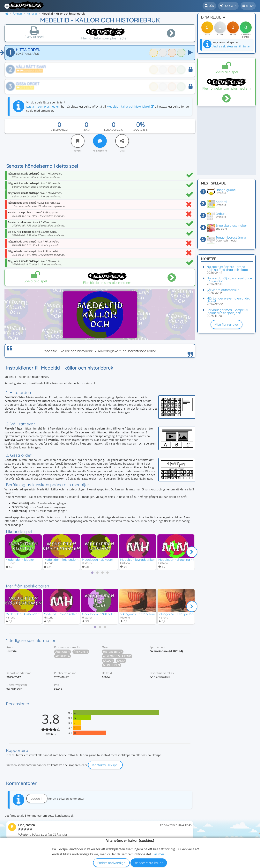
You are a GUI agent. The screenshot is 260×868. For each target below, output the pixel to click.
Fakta (121, 661)
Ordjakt (221, 214)
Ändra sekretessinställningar (231, 46)
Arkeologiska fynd (117, 657)
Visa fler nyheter (227, 324)
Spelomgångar (59, 130)
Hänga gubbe (226, 190)
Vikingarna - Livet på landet (178, 614)
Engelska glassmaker (231, 225)
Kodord (221, 202)
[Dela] (122, 141)
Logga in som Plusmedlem (43, 106)
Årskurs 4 (63, 652)
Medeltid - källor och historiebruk (130, 106)
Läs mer (159, 854)
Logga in (37, 799)
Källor (108, 661)
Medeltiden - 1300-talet (98, 614)
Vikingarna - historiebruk (138, 614)
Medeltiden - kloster (20, 560)
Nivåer (86, 130)
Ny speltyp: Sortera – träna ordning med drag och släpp (227, 268)
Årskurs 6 (63, 657)
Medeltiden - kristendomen (63, 560)
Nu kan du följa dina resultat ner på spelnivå (230, 280)
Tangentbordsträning (231, 237)
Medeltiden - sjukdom (98, 560)
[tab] (92, 573)
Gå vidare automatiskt (223, 290)
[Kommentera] (100, 141)
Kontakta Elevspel (105, 766)
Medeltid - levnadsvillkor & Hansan (145, 560)
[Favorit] (78, 141)
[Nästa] (192, 552)
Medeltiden (111, 666)
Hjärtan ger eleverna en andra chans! (228, 300)
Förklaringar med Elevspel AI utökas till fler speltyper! (227, 311)
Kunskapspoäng (113, 130)
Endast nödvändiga (111, 863)
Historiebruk (113, 652)
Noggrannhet (141, 130)
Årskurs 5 (81, 652)
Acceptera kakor (149, 863)
